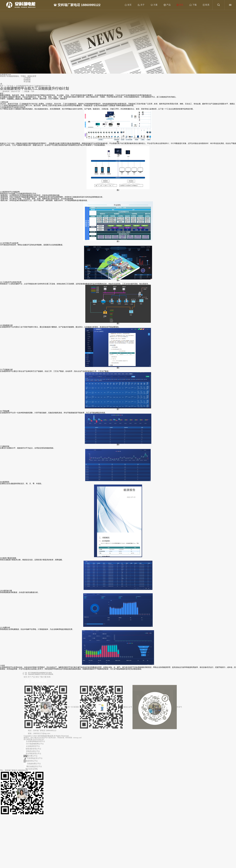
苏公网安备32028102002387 (34, 741)
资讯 (180, 5)
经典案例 (27, 80)
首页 (128, 5)
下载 (193, 5)
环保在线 (61, 739)
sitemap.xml (77, 739)
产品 (167, 5)
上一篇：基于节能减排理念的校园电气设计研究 (86, 673)
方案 (154, 5)
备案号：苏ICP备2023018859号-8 (36, 739)
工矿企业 (10, 86)
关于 (141, 5)
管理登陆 (69, 739)
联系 (206, 5)
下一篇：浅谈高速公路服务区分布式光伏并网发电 (86, 674)
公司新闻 (27, 78)
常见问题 (27, 82)
